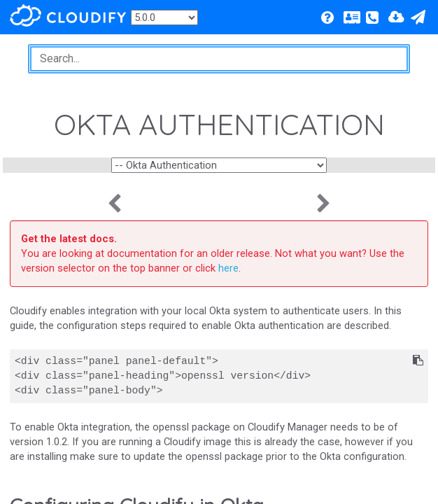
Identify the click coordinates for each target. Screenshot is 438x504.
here (228, 268)
